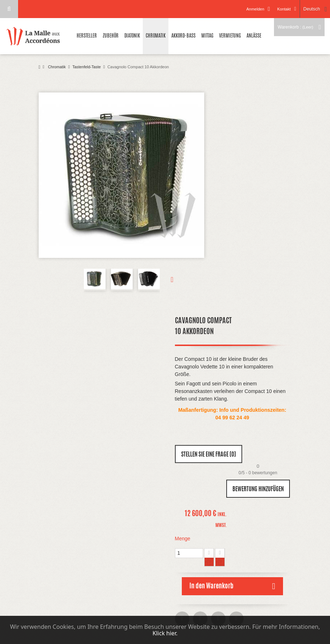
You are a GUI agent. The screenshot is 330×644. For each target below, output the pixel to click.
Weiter (167, 280)
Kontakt (282, 9)
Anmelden (254, 9)
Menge (183, 539)
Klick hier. (165, 633)
